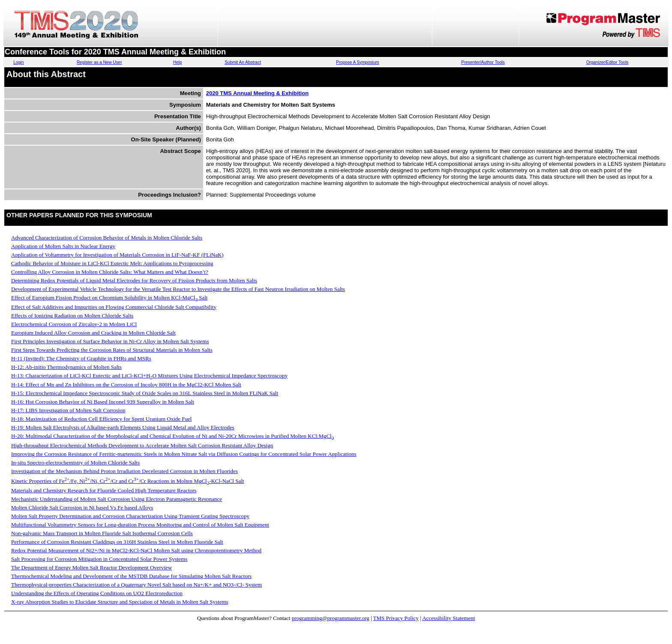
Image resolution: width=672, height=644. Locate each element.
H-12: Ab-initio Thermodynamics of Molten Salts (66, 367)
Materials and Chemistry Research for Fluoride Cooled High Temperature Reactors (104, 490)
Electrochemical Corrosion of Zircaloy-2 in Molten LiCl (74, 324)
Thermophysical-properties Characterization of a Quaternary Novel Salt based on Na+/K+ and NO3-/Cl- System (136, 585)
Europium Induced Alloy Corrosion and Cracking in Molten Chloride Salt (93, 333)
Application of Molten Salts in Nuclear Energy (63, 246)
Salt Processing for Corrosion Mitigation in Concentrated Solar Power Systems (99, 559)
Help (178, 62)
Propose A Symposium (358, 62)
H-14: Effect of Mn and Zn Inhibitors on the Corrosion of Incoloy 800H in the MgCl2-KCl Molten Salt (126, 385)
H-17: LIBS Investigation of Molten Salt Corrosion (68, 410)
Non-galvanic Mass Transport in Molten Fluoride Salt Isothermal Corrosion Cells (102, 533)
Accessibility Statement (448, 618)
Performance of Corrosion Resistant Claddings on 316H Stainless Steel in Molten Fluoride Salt (117, 542)
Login (18, 62)
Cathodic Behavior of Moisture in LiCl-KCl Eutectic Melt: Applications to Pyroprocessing (112, 263)
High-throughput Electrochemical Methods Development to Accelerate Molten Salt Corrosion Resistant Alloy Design (142, 445)
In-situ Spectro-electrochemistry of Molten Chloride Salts (75, 463)
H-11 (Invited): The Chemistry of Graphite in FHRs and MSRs (81, 358)
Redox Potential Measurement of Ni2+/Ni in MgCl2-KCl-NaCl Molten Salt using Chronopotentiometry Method (136, 550)
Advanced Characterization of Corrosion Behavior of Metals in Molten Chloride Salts (107, 238)
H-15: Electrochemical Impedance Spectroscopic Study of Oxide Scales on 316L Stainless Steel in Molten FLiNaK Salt (145, 393)
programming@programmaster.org (331, 618)
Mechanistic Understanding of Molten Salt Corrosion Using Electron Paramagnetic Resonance (117, 499)
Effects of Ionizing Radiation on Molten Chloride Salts (72, 316)
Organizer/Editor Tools (607, 62)
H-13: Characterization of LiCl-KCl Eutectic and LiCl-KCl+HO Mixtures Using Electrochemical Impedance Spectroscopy (149, 376)
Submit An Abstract (243, 62)
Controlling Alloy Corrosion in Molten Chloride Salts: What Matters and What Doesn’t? (110, 272)
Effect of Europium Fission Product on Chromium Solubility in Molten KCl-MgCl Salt (109, 298)
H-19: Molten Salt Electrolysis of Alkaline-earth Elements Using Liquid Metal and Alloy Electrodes (123, 427)
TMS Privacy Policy (396, 618)
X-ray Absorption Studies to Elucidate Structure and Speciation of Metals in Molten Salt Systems (120, 602)
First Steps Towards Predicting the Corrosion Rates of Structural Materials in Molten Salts (112, 350)
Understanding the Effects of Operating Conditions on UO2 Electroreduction (97, 593)
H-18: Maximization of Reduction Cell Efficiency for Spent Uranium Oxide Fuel (101, 419)
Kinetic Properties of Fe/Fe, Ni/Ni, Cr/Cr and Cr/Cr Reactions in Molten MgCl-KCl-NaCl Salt (127, 481)
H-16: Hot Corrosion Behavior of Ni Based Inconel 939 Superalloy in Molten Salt (103, 402)
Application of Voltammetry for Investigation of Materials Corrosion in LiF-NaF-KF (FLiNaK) (117, 255)
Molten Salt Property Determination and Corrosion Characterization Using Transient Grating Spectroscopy (130, 516)
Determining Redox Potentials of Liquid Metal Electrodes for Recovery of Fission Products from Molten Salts (134, 280)
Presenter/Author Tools (483, 62)
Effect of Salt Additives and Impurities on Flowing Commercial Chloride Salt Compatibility (114, 307)
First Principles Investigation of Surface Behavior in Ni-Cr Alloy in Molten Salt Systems (110, 341)
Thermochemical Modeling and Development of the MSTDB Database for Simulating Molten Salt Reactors (131, 576)
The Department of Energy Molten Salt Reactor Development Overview (91, 568)
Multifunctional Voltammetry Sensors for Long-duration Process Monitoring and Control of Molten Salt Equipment (140, 525)
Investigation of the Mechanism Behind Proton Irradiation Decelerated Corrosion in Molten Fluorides (124, 471)
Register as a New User (99, 62)
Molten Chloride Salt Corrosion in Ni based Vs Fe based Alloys (82, 508)
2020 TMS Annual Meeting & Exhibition (257, 93)
